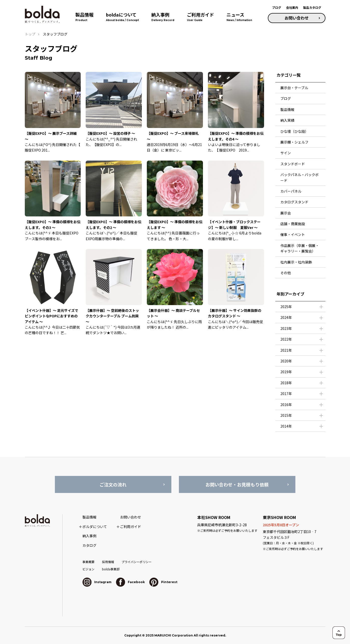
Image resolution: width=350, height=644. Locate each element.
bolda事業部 (111, 569)
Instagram (97, 582)
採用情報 (108, 562)
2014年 (286, 426)
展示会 (286, 213)
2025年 (286, 307)
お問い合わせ (297, 18)
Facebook (130, 582)
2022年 (286, 339)
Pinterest (163, 582)
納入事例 (89, 536)
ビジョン (88, 569)
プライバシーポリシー (137, 562)
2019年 (286, 372)
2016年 (286, 405)
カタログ (89, 545)
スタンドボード (293, 164)
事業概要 (88, 562)
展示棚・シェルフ (294, 142)
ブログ (277, 7)
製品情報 (287, 109)
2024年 (286, 317)
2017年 (286, 394)
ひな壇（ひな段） (294, 131)
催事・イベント (293, 234)
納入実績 (287, 120)
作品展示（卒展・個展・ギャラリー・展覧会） (300, 248)
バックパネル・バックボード (300, 177)
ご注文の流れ (113, 484)
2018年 (286, 383)
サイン (286, 153)
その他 (286, 273)
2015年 (286, 415)
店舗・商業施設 (293, 224)
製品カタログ (312, 7)
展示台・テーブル (294, 88)
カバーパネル (291, 191)
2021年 (286, 350)
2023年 (286, 328)
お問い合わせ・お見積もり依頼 (237, 484)
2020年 (286, 361)
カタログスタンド (294, 202)
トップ (30, 34)
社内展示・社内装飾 (296, 262)
